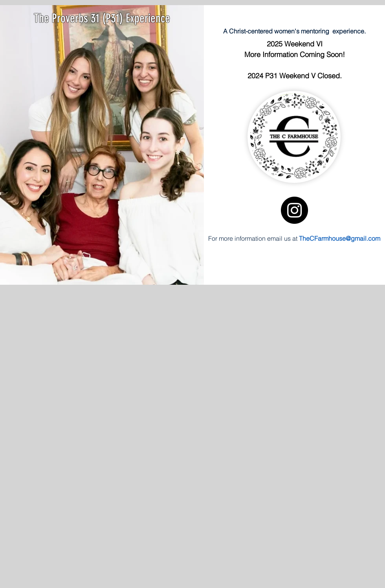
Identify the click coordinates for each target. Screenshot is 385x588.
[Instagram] (294, 210)
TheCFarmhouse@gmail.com (340, 238)
